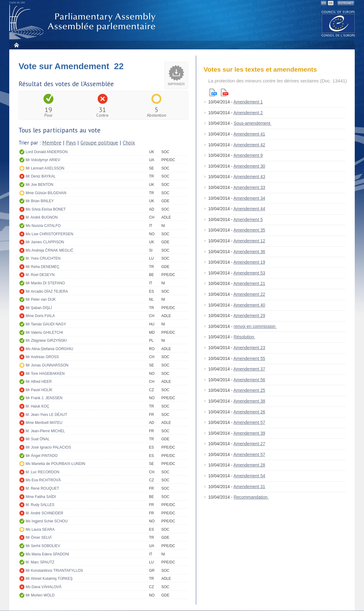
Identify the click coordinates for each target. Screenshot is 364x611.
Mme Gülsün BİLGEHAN (46, 193)
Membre (52, 143)
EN (324, 3)
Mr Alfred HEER (39, 382)
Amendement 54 (249, 476)
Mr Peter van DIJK (41, 299)
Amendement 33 (249, 187)
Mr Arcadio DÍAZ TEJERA (47, 291)
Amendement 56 (249, 380)
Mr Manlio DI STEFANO (45, 283)
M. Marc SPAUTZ (40, 562)
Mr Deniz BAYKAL (41, 176)
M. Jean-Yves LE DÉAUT (46, 415)
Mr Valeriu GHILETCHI (44, 333)
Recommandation (251, 497)
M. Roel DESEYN (40, 275)
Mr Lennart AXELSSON (45, 168)
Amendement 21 (249, 283)
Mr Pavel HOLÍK (39, 390)
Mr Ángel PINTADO (42, 456)
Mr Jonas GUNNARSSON (47, 365)
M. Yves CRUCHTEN (43, 258)
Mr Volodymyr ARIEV (43, 160)
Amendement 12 (249, 241)
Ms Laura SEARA (40, 529)
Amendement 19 (249, 262)
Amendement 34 (249, 198)
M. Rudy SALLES (40, 505)
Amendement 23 (249, 348)
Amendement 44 (249, 209)
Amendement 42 (249, 145)
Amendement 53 (249, 273)
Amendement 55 (249, 358)
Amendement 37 (249, 369)
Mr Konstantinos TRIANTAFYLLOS (54, 571)
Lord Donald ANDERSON (47, 152)
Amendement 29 (249, 316)
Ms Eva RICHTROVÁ (43, 480)
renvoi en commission (255, 326)
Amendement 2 (248, 113)
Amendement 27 (249, 444)
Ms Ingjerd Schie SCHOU (47, 521)
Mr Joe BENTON (39, 185)
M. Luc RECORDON (42, 472)
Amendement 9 (248, 155)
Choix (129, 143)
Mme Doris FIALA (40, 316)
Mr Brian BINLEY (40, 201)
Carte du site (17, 2)
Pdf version (225, 92)
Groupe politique (99, 143)
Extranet (346, 3)
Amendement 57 (249, 422)
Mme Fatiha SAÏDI (41, 497)
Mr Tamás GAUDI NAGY (46, 324)
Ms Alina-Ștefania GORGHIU (49, 349)
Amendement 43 (249, 177)
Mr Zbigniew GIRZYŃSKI (46, 341)
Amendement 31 (249, 487)
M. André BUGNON (42, 217)
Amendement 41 (249, 134)
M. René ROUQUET (42, 488)
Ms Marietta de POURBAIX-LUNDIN (55, 464)
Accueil (16, 45)
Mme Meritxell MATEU (44, 423)
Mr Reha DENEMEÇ (42, 267)
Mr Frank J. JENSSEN (44, 398)
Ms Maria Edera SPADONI (47, 554)
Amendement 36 (249, 252)
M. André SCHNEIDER (44, 513)
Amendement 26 (249, 412)
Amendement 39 (249, 433)
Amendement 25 (249, 390)
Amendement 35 (249, 230)
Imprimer (176, 84)
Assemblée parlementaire (84, 22)
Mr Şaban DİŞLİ (39, 308)
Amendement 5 (248, 220)
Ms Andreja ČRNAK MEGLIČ (50, 250)
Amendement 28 (249, 465)
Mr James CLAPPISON (45, 242)
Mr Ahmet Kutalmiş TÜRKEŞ (49, 579)
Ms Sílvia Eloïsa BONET (46, 209)
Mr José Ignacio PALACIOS (48, 447)
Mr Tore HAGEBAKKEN (45, 374)
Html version (213, 92)
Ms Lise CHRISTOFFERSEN (49, 234)
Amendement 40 (249, 305)
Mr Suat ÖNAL (38, 439)
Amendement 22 (249, 294)
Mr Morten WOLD (40, 595)
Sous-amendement (253, 123)
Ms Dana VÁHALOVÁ (43, 587)
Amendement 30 (249, 166)
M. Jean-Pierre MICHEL (45, 431)
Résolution (245, 337)
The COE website (338, 23)
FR (331, 3)
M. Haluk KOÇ (37, 406)
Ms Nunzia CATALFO (43, 226)
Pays (71, 143)
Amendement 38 (249, 401)
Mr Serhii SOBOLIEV (43, 546)
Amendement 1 (248, 102)
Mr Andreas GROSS (42, 357)
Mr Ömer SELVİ (39, 538)
